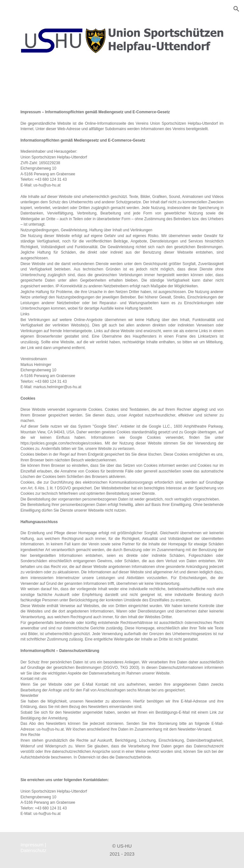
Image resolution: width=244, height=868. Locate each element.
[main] (122, 462)
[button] (236, 9)
